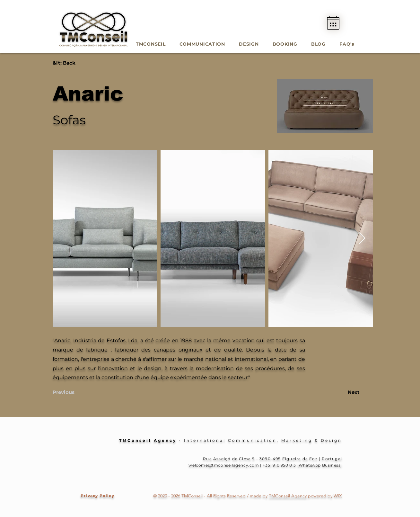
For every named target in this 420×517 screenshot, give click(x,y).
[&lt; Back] (74, 63)
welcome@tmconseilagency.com (224, 465)
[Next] (344, 392)
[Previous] (72, 392)
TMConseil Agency (288, 496)
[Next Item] (362, 239)
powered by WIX (324, 496)
